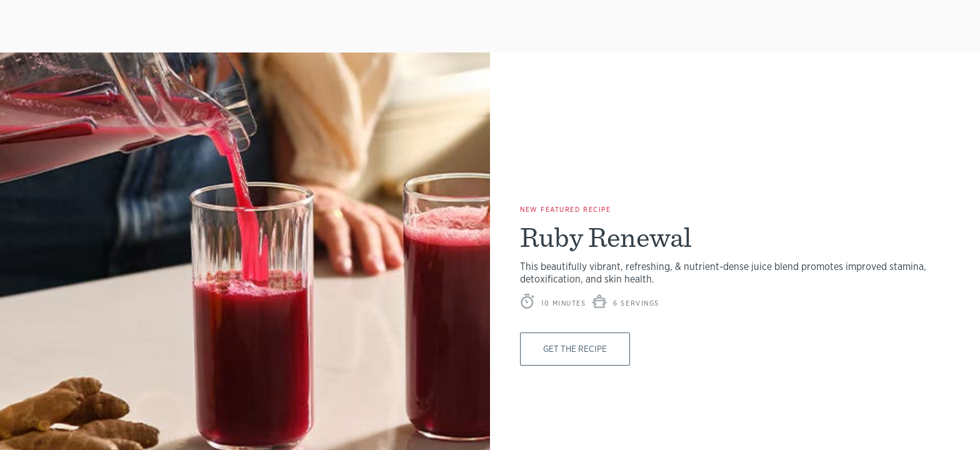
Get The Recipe (579, 349)
